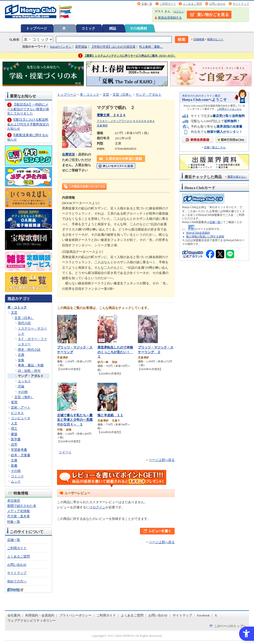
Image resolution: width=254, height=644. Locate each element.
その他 (23, 392)
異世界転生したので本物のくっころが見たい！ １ (115, 352)
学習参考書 (19, 450)
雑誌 (113, 28)
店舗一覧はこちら (215, 147)
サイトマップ (241, 4)
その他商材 (138, 28)
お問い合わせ (217, 4)
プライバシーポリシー (75, 615)
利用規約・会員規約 (40, 615)
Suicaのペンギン (61, 47)
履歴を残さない (237, 177)
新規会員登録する (170, 18)
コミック (88, 28)
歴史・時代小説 (29, 350)
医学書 (16, 439)
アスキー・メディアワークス (114, 121)
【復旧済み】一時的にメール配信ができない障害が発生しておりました (28, 109)
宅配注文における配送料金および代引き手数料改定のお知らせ (28, 124)
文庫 (14, 460)
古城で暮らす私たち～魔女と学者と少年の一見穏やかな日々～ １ (75, 420)
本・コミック (17, 307)
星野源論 (81, 47)
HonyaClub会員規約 (198, 233)
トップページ (36, 28)
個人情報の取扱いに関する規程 (205, 236)
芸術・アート (21, 407)
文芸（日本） (24, 318)
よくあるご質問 (192, 4)
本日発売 (14, 501)
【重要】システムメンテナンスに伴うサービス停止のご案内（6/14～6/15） (130, 56)
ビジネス (17, 413)
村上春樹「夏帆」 (151, 47)
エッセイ (24, 381)
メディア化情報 (18, 511)
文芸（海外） (24, 397)
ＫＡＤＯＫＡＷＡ (144, 121)
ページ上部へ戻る (162, 460)
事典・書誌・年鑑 (31, 365)
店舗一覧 (147, 4)
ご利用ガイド (168, 4)
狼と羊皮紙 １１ (110, 415)
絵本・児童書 (21, 455)
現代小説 (24, 323)
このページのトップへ (230, 626)
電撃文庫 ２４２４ (111, 115)
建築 (14, 434)
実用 (14, 402)
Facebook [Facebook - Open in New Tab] (203, 615)
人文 (14, 423)
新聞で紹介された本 (22, 506)
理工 (14, 429)
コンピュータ (21, 418)
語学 (14, 444)
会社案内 (14, 615)
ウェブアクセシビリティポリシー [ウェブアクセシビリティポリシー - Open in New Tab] (32, 621)
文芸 (14, 313)
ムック (16, 481)
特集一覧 (14, 522)
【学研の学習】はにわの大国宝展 (113, 47)
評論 (21, 386)
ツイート (65, 452)
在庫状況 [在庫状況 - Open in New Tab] (68, 154)
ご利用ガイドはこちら (229, 109)
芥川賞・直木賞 (18, 516)
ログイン (179, 12)
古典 (21, 355)
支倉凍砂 (102, 125)
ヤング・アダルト (31, 376)
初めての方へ (17, 581)
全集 (21, 360)
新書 (14, 466)
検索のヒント (215, 39)
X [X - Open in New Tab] (216, 615)
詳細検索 (199, 39)
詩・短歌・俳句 (29, 371)
